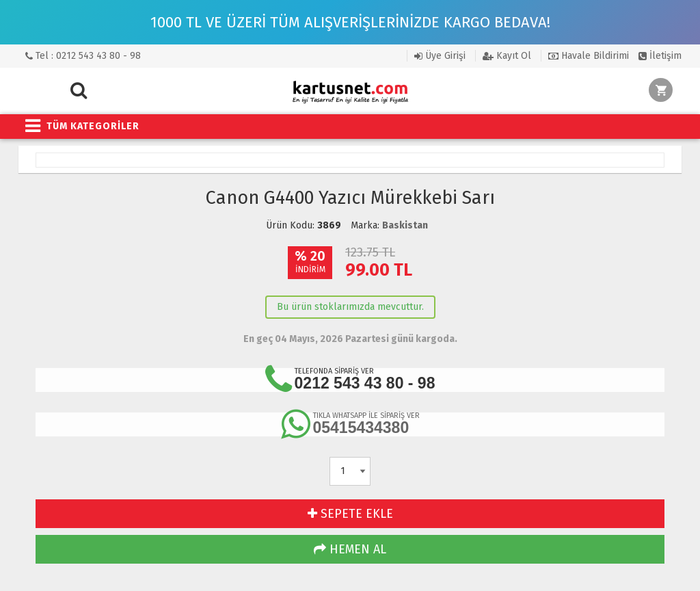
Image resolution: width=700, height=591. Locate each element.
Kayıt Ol (507, 56)
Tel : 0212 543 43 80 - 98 (83, 56)
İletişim (660, 56)
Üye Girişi (440, 56)
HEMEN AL (350, 549)
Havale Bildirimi (589, 56)
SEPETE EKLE (350, 514)
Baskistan (405, 225)
